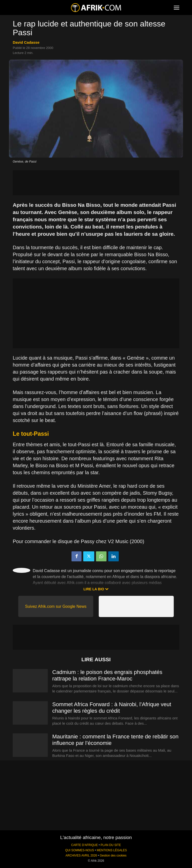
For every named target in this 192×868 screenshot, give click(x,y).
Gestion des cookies (113, 856)
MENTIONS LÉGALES (112, 850)
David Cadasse (26, 42)
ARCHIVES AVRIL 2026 (81, 856)
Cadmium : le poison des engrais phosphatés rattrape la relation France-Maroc (107, 675)
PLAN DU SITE (111, 845)
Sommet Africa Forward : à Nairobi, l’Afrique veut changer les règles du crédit (112, 708)
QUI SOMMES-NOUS (80, 850)
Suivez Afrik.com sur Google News (56, 606)
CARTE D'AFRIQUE (84, 845)
